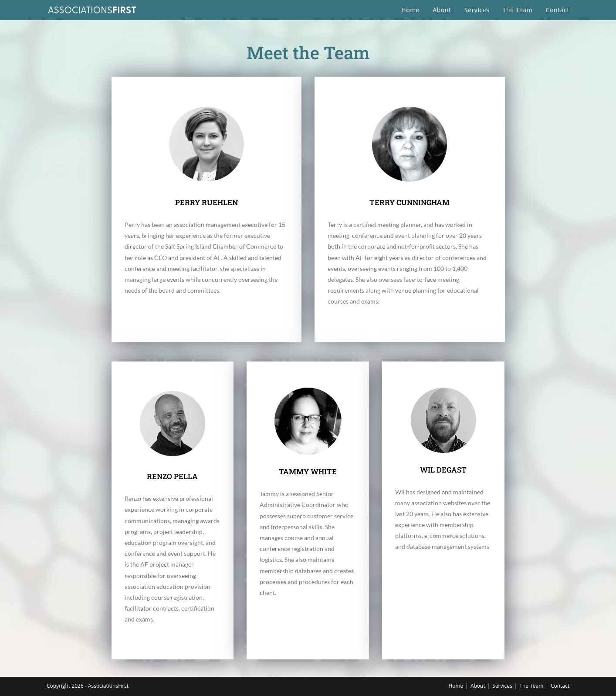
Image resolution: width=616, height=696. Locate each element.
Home (456, 686)
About (478, 686)
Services (502, 686)
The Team (531, 686)
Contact (560, 686)
